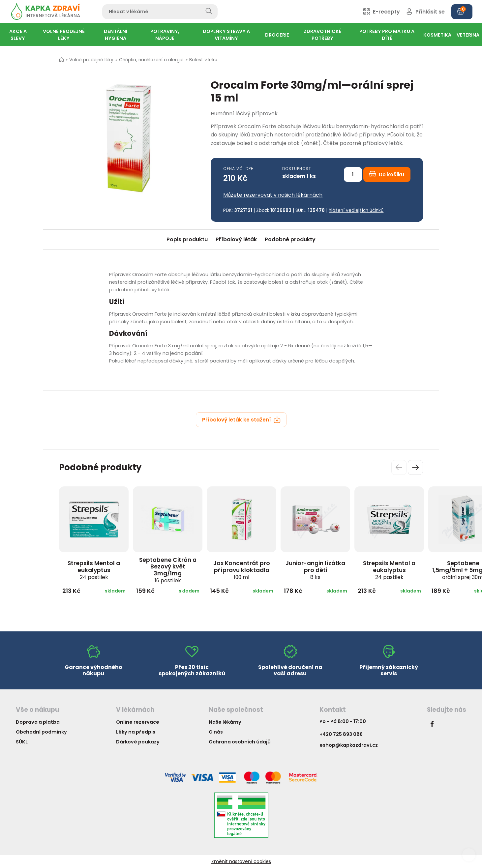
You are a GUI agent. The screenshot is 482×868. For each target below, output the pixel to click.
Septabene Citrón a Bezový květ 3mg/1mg (168, 570)
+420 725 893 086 (341, 734)
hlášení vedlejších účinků (356, 210)
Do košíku (387, 174)
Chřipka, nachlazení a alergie (151, 60)
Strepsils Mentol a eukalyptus (94, 570)
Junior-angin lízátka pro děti (315, 570)
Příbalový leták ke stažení (241, 420)
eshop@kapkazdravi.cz (349, 745)
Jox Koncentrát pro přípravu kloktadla (242, 570)
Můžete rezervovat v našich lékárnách (273, 195)
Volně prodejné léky (91, 60)
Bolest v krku (203, 60)
